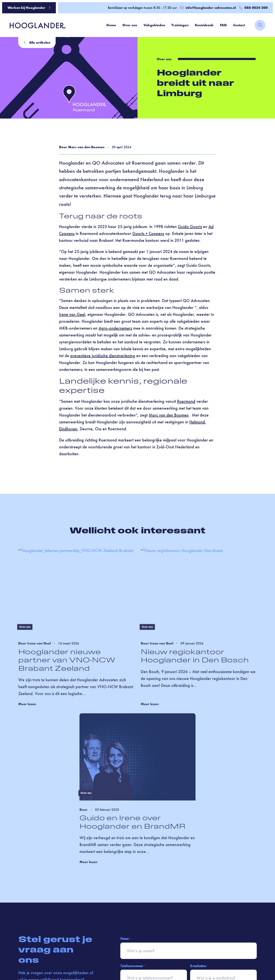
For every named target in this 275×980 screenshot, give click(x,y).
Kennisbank (204, 25)
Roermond (186, 401)
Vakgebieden (154, 25)
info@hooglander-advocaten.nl (208, 8)
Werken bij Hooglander (29, 8)
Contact (239, 25)
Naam (126, 939)
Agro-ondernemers (115, 328)
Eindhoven (68, 429)
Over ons (130, 25)
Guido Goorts (190, 227)
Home (111, 25)
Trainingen (180, 25)
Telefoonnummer (133, 966)
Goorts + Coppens (148, 233)
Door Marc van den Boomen (82, 147)
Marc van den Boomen (169, 415)
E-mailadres (199, 966)
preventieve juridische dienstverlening (103, 356)
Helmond (197, 422)
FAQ (223, 25)
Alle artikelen (37, 42)
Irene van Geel (72, 315)
